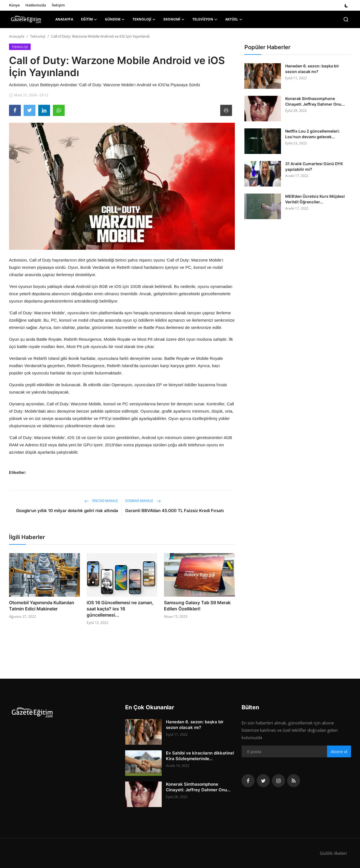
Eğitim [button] (89, 19)
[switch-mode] (346, 5)
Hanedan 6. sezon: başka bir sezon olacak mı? (312, 69)
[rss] (294, 781)
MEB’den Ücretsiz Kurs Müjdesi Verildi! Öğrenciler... (315, 199)
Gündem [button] (115, 19)
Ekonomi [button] (174, 19)
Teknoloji (38, 36)
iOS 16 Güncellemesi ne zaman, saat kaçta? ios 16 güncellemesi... (120, 609)
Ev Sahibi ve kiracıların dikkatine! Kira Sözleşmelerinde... (200, 756)
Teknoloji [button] (144, 19)
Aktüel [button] (234, 19)
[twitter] (263, 781)
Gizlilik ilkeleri (333, 853)
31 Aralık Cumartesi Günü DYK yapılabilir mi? (314, 166)
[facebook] (248, 781)
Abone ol (339, 752)
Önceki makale (101, 501)
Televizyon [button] (205, 19)
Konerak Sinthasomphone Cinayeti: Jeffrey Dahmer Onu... (315, 101)
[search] (346, 19)
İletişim (58, 5)
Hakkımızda (36, 5)
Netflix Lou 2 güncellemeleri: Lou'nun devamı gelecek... (312, 134)
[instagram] (278, 781)
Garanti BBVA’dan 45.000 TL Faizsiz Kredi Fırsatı (175, 511)
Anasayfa (64, 19)
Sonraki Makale (143, 501)
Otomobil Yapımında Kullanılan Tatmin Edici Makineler (42, 606)
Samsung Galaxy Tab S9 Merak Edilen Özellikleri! (197, 606)
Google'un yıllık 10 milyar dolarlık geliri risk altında (67, 511)
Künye (14, 5)
